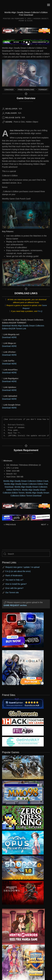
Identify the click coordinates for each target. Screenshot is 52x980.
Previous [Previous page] (10, 525)
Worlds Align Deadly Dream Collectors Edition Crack (26, 481)
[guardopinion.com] (23, 703)
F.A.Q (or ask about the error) (18, 571)
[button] (49, 5)
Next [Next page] (45, 525)
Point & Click (26, 21)
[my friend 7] (23, 742)
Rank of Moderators (14, 575)
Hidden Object (41, 19)
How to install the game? (16, 584)
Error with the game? (14, 588)
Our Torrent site (12, 592)
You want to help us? (14, 580)
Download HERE (9, 337)
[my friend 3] (23, 721)
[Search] (26, 554)
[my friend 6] (23, 731)
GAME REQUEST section (15, 605)
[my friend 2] (23, 713)
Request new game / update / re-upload (22, 567)
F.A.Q (40, 311)
